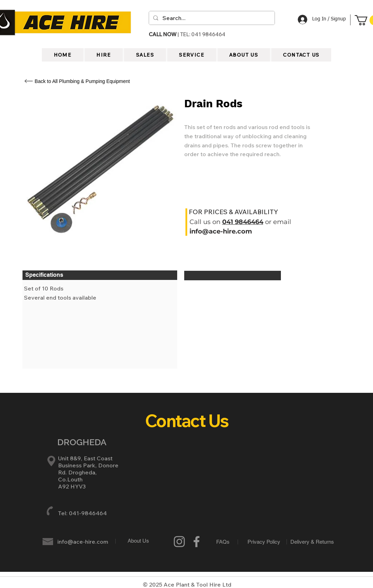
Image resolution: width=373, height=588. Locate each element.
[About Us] (138, 541)
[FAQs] (223, 542)
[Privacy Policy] (264, 542)
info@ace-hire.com (221, 231)
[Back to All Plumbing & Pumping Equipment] (82, 81)
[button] (244, 55)
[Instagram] (179, 542)
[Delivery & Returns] (312, 542)
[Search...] (211, 18)
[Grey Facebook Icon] (197, 542)
